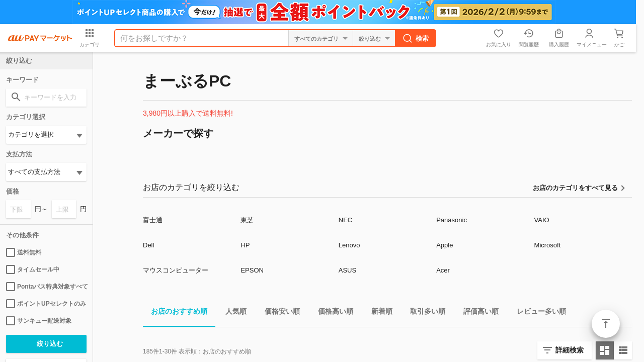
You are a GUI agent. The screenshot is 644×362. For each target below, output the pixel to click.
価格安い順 (278, 313)
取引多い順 (424, 313)
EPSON (252, 270)
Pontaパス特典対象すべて (46, 287)
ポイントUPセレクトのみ (46, 304)
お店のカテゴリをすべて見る (575, 188)
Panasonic (452, 220)
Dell (148, 245)
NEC (345, 220)
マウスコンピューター (176, 270)
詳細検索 (570, 350)
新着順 (378, 313)
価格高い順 (332, 313)
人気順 (232, 313)
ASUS (347, 270)
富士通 (153, 220)
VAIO (542, 220)
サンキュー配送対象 (39, 321)
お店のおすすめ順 (175, 313)
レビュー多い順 (537, 313)
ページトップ (606, 324)
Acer (443, 270)
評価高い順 (477, 313)
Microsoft (548, 245)
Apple (445, 245)
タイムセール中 (33, 269)
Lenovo (349, 245)
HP (245, 245)
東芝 (247, 220)
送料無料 (24, 252)
